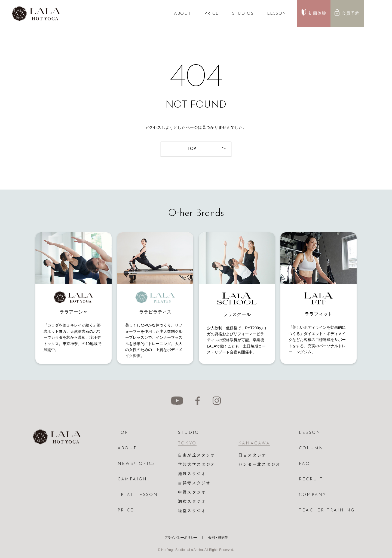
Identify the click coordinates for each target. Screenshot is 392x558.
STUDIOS (243, 14)
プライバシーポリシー (181, 538)
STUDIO (189, 433)
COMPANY (313, 495)
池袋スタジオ (192, 474)
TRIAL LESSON (138, 495)
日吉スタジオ (252, 455)
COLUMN (311, 448)
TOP (123, 433)
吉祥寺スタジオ (194, 483)
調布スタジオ (192, 502)
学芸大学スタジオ (197, 465)
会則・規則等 (218, 538)
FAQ (305, 464)
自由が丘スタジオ (197, 455)
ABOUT (182, 14)
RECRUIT (311, 479)
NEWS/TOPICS (137, 464)
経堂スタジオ (192, 511)
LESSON (277, 14)
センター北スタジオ (260, 465)
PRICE (212, 14)
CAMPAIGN (132, 479)
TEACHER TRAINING (327, 510)
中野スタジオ (192, 493)
